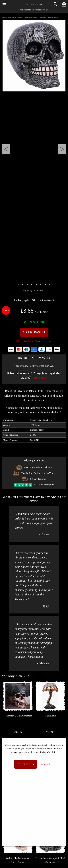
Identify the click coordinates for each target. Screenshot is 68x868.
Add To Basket (34, 332)
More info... (41, 378)
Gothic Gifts (34, 4)
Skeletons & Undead (15, 17)
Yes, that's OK (26, 764)
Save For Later (44, 341)
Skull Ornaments (30, 17)
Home (4, 17)
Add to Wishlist (24, 341)
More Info (46, 764)
